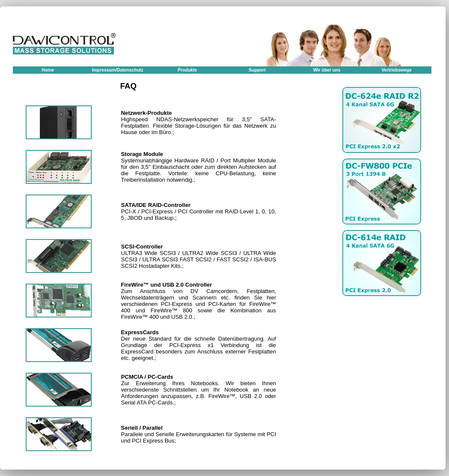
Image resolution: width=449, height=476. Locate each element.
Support (257, 70)
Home (48, 70)
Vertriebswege (396, 70)
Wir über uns (327, 70)
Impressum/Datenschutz (117, 70)
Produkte (187, 70)
